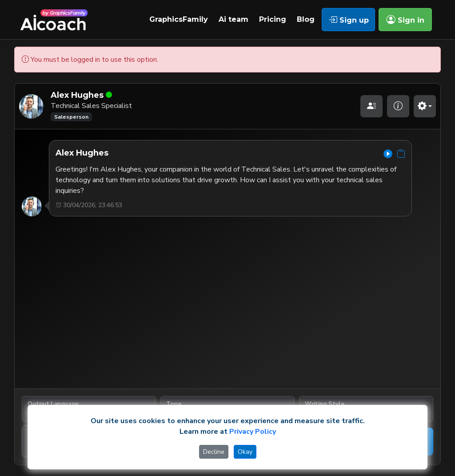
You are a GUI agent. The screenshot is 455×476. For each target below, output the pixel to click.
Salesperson (71, 117)
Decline (214, 452)
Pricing (273, 19)
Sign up (349, 20)
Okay (245, 452)
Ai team (233, 19)
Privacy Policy (253, 432)
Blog (306, 19)
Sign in (405, 20)
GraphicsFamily (179, 19)
